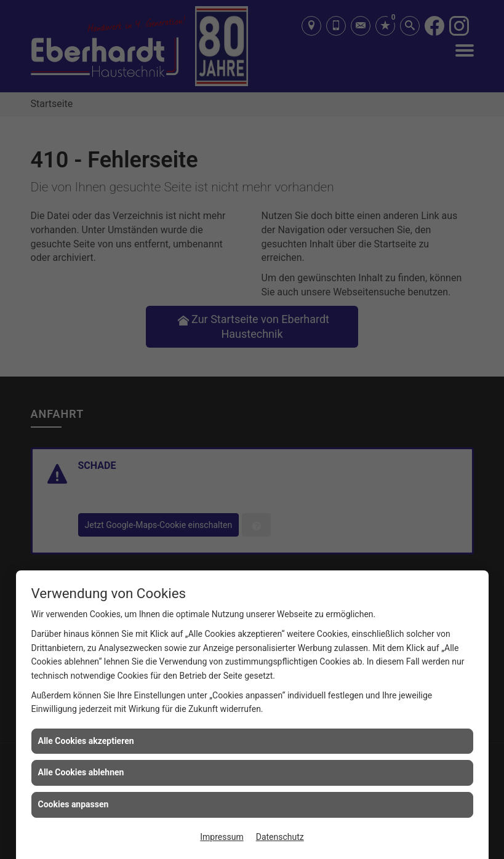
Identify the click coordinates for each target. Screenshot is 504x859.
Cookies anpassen (74, 804)
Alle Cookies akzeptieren (86, 741)
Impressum (222, 837)
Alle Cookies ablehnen (81, 772)
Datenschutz (280, 837)
